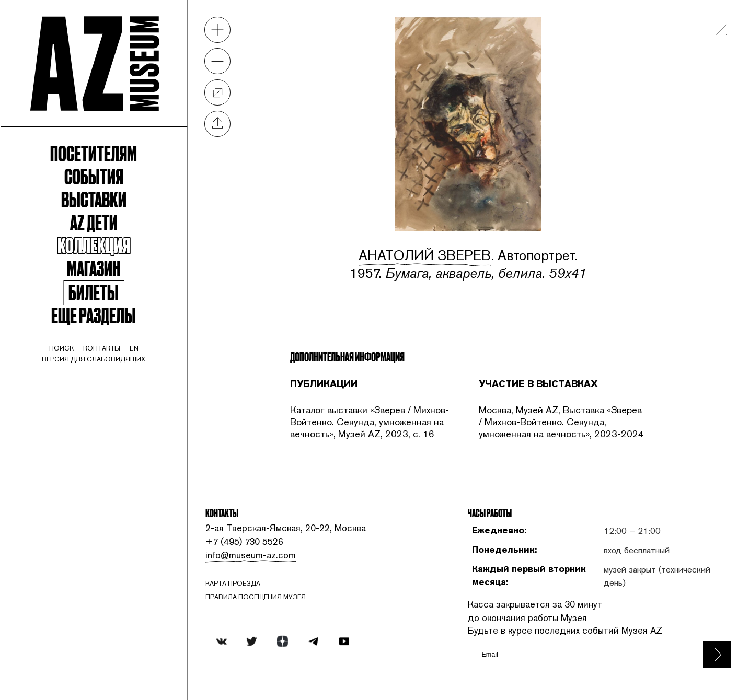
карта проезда (233, 583)
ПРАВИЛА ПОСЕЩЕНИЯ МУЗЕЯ (256, 597)
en (134, 348)
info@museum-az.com (251, 555)
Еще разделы (94, 314)
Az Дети (94, 221)
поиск (61, 348)
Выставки (94, 199)
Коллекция (94, 244)
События (94, 176)
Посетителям (94, 153)
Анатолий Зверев (425, 255)
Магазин (94, 267)
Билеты (94, 293)
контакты (102, 348)
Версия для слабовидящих (94, 359)
